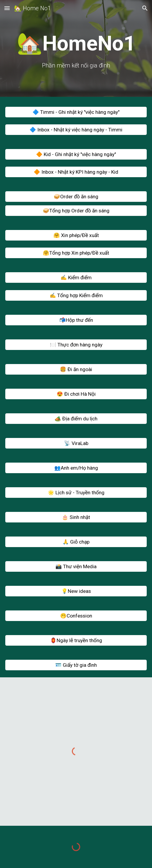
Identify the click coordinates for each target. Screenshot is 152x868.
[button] (7, 8)
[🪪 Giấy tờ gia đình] (76, 665)
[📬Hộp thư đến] (76, 320)
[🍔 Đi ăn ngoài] (76, 369)
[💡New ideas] (76, 591)
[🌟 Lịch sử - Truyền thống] (76, 492)
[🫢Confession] (76, 616)
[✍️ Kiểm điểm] (76, 278)
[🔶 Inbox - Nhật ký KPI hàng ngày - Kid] (76, 172)
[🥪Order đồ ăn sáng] (76, 197)
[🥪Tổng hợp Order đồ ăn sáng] (76, 211)
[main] (76, 50)
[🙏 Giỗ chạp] (76, 542)
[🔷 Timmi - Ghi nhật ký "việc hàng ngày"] (76, 112)
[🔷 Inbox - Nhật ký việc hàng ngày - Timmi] (76, 130)
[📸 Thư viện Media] (76, 566)
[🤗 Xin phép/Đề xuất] (76, 235)
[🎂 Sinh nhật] (76, 517)
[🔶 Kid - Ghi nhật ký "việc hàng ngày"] (76, 154)
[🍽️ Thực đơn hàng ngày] (76, 345)
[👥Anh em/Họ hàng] (76, 468)
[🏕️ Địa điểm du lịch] (76, 418)
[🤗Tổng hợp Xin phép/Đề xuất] (76, 253)
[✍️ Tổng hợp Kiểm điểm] (76, 295)
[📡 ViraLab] (76, 443)
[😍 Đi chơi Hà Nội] (76, 394)
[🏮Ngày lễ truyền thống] (76, 640)
